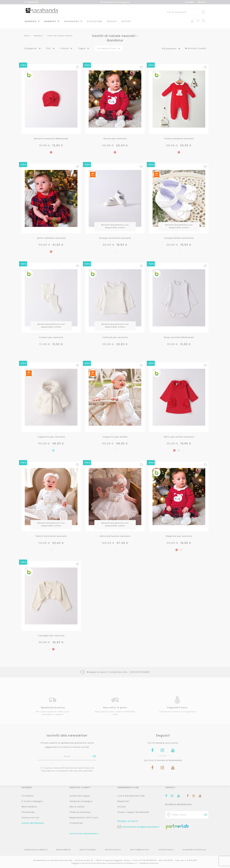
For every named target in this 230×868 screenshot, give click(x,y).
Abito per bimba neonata (179, 432)
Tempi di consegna (81, 801)
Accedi (121, 807)
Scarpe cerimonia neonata (115, 234)
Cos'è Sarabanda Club (131, 796)
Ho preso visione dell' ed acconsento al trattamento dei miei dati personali (67, 763)
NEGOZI (202, 2)
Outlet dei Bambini (33, 823)
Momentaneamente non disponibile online (115, 223)
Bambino (50, 21)
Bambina (31, 21)
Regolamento (64, 850)
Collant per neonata (51, 333)
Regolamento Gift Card (84, 818)
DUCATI (112, 21)
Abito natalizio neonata (51, 234)
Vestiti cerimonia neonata (51, 531)
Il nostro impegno (32, 801)
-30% (23, 62)
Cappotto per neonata (51, 432)
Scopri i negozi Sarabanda (133, 812)
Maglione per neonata (179, 531)
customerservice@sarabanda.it (140, 827)
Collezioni (95, 21)
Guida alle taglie (80, 796)
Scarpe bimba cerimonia (179, 234)
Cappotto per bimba (115, 432)
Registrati (123, 801)
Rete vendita (29, 807)
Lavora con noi (30, 818)
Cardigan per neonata (51, 630)
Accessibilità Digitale (194, 850)
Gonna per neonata (115, 135)
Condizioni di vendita (36, 850)
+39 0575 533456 (139, 666)
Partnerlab (28, 812)
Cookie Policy (166, 850)
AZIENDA (190, 2)
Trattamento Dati (140, 850)
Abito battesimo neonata (115, 531)
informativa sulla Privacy (78, 762)
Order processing (80, 812)
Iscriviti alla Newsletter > (85, 834)
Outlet (126, 21)
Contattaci (76, 823)
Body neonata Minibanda (179, 333)
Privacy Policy (113, 850)
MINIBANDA (72, 21)
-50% (151, 359)
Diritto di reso (88, 850)
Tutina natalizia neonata (179, 135)
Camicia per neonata (115, 333)
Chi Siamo (28, 796)
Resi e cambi (77, 807)
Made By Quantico (149, 863)
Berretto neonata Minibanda (51, 135)
